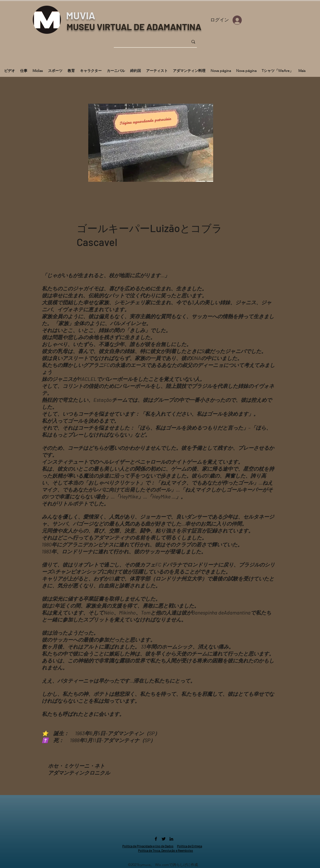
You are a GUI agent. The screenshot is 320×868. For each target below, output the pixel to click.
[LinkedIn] (171, 839)
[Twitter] (164, 839)
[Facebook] (156, 839)
